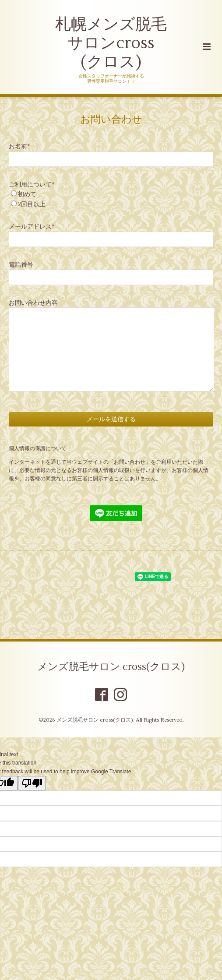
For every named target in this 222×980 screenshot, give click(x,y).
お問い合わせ (111, 119)
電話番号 (21, 265)
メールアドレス (32, 227)
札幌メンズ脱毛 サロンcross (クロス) (111, 43)
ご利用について (32, 185)
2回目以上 (32, 204)
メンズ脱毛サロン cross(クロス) (111, 667)
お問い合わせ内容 (33, 303)
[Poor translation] (32, 783)
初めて (27, 194)
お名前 (19, 146)
